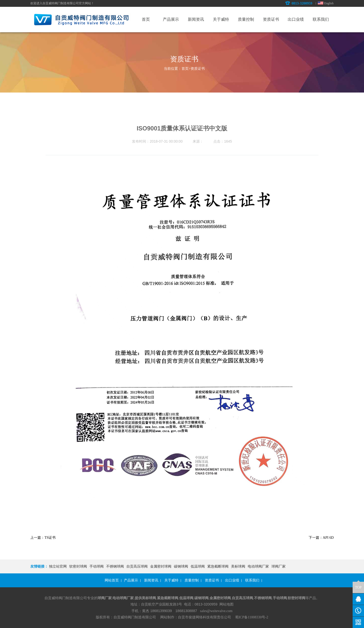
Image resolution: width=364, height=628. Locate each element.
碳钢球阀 (181, 566)
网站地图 (226, 604)
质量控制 (192, 580)
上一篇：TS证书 (43, 538)
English (329, 3)
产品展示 (131, 580)
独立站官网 (58, 566)
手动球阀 (97, 566)
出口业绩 (232, 580)
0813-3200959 (299, 3)
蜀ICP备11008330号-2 (252, 617)
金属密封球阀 (161, 566)
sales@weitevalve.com (216, 611)
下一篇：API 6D (321, 538)
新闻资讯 (151, 580)
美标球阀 (238, 566)
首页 (186, 69)
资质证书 (198, 69)
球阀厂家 (279, 566)
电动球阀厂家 (258, 566)
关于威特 (171, 580)
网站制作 (167, 617)
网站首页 (112, 580)
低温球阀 (198, 566)
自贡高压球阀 (137, 566)
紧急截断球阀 (218, 566)
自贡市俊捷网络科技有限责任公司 (204, 617)
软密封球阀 (78, 566)
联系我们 (252, 580)
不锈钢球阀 (115, 566)
